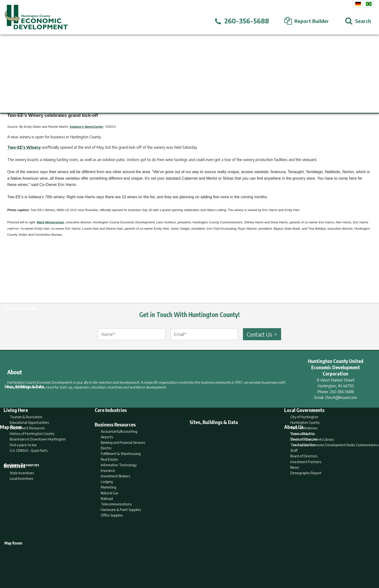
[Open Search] (358, 21)
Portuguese (369, 4)
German (358, 4)
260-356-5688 (342, 392)
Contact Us (262, 334)
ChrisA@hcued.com (341, 397)
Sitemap (228, 565)
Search (165, 565)
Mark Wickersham (50, 222)
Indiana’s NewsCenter (87, 127)
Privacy (211, 565)
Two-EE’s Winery (24, 147)
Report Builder (187, 565)
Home (149, 565)
